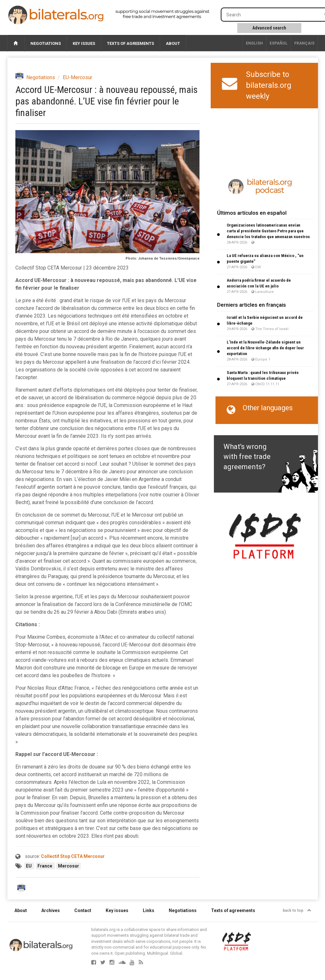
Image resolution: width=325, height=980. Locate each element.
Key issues (84, 43)
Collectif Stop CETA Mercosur (73, 856)
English (254, 43)
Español (279, 43)
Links (149, 910)
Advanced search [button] (269, 28)
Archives (51, 910)
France (45, 866)
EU (29, 866)
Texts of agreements (130, 43)
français (304, 43)
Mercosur (69, 866)
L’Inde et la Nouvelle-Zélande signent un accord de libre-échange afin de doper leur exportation (265, 348)
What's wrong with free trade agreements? (247, 457)
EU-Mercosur (77, 77)
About (173, 43)
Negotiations (46, 43)
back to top (297, 910)
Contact (83, 910)
